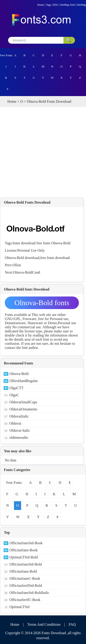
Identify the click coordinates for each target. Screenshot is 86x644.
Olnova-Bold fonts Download (42, 304)
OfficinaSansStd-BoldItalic (29, 593)
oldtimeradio (19, 438)
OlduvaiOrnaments (23, 409)
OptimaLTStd (19, 607)
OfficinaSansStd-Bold (26, 564)
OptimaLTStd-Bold (24, 557)
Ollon (17, 265)
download (28, 243)
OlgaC (14, 395)
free (39, 243)
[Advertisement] (43, 152)
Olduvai (15, 423)
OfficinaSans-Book (24, 550)
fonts (16, 243)
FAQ (72, 624)
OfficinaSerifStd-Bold (26, 586)
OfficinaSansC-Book (25, 578)
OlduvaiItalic (19, 416)
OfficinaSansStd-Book (26, 543)
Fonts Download (54, 633)
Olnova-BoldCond (27, 272)
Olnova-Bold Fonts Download (27, 202)
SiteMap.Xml (67, 5)
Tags (49, 5)
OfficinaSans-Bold (23, 571)
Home (41, 5)
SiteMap (81, 5)
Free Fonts (6, 55)
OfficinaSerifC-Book (25, 600)
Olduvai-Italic (20, 430)
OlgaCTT (16, 388)
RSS (55, 5)
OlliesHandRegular (24, 381)
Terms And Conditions (44, 624)
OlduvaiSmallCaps (23, 402)
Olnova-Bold (61, 243)
